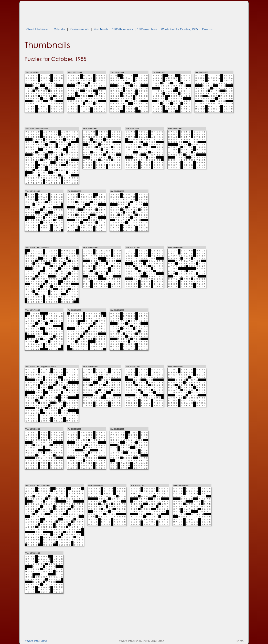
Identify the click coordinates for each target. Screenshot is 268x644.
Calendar (60, 29)
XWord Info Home (37, 29)
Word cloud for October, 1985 (179, 29)
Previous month (79, 29)
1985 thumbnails (123, 29)
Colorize (207, 29)
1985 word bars (147, 29)
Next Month (101, 29)
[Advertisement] (118, 12)
